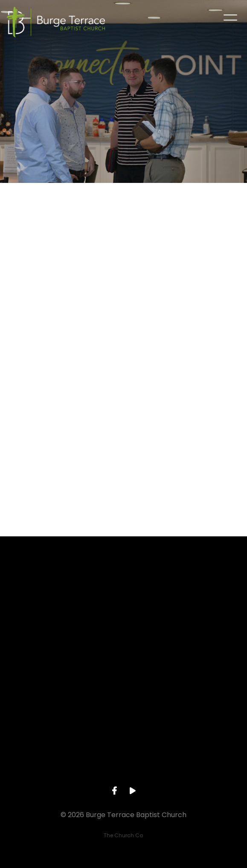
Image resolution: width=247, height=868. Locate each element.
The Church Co (123, 835)
